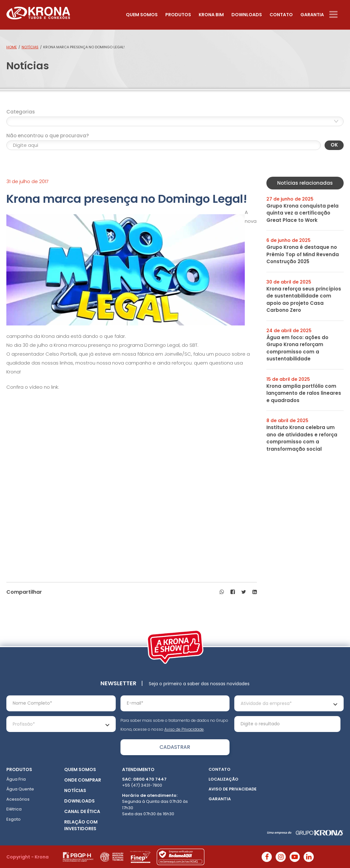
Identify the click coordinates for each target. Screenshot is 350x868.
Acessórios (18, 799)
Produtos (178, 15)
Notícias (30, 47)
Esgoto (14, 819)
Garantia (312, 15)
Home (12, 47)
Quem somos (142, 15)
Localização (223, 779)
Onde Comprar (83, 780)
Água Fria (16, 779)
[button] (222, 592)
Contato (281, 15)
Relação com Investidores (81, 825)
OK (334, 145)
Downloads (247, 15)
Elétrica (14, 809)
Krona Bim (211, 15)
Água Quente (20, 789)
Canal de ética (82, 811)
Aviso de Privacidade (184, 729)
